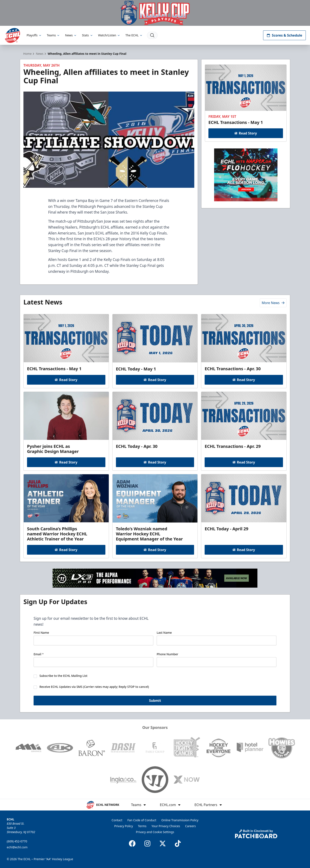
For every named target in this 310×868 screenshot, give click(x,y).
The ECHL (134, 35)
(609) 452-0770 (17, 841)
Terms (142, 826)
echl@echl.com (17, 847)
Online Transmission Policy (180, 820)
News (71, 35)
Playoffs (34, 35)
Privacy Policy (124, 826)
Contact (117, 820)
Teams (53, 35)
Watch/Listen (109, 35)
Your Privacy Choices (166, 826)
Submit (155, 701)
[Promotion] (155, 13)
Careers (190, 826)
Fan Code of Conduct (142, 820)
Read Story (246, 133)
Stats (87, 35)
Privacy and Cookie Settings (155, 832)
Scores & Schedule (284, 35)
